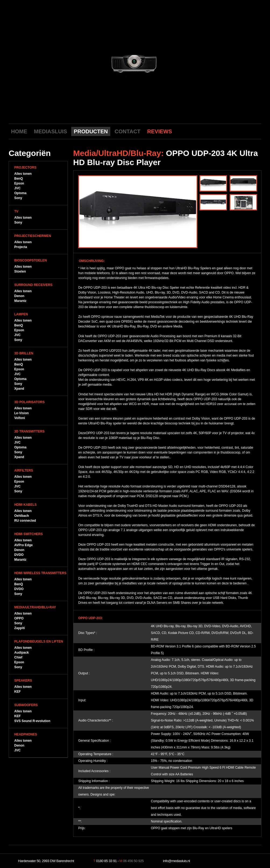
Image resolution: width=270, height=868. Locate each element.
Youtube (231, 131)
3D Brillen (24, 353)
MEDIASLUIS (50, 131)
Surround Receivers (33, 285)
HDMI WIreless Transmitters (40, 573)
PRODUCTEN (91, 131)
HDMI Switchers (29, 534)
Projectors (25, 168)
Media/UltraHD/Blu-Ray (35, 607)
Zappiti (19, 628)
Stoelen (20, 271)
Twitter (248, 131)
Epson (19, 183)
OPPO (19, 618)
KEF (17, 692)
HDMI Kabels (25, 505)
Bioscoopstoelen (31, 260)
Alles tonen (23, 174)
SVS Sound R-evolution (32, 721)
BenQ (19, 179)
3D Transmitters (29, 431)
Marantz (20, 301)
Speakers (23, 681)
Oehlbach (22, 516)
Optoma (20, 193)
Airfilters (24, 470)
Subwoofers (26, 705)
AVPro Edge (23, 545)
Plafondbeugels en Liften (39, 642)
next (183, 63)
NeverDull (244, 861)
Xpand (19, 389)
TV (16, 211)
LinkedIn (256, 131)
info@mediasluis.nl (176, 861)
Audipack (22, 653)
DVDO (19, 555)
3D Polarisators (29, 402)
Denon (19, 296)
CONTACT (127, 131)
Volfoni (20, 418)
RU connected (25, 521)
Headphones (26, 734)
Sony (18, 198)
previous (87, 63)
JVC (17, 188)
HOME (19, 131)
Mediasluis (136, 29)
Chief (18, 657)
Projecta (21, 247)
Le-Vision (22, 413)
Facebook (239, 131)
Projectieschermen (33, 236)
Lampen (21, 314)
